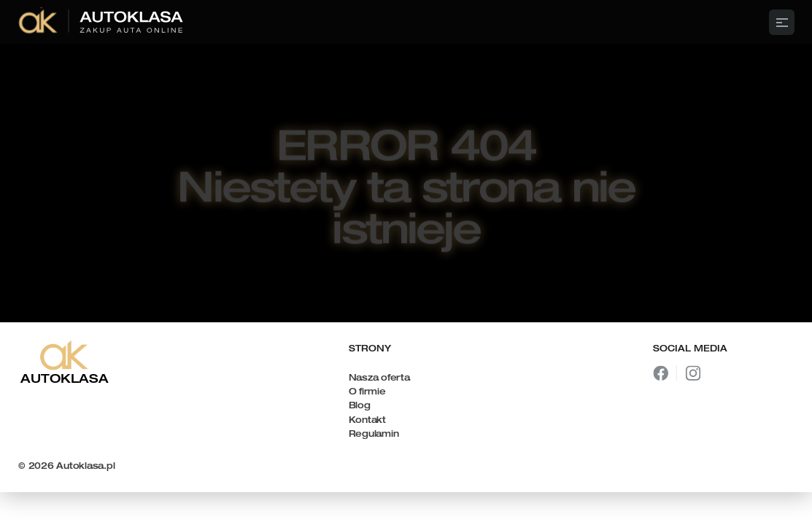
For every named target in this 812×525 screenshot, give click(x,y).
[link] (102, 22)
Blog (360, 406)
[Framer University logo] (406, 22)
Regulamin (374, 435)
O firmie (367, 392)
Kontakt (367, 421)
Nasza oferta (379, 378)
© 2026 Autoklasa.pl (66, 467)
